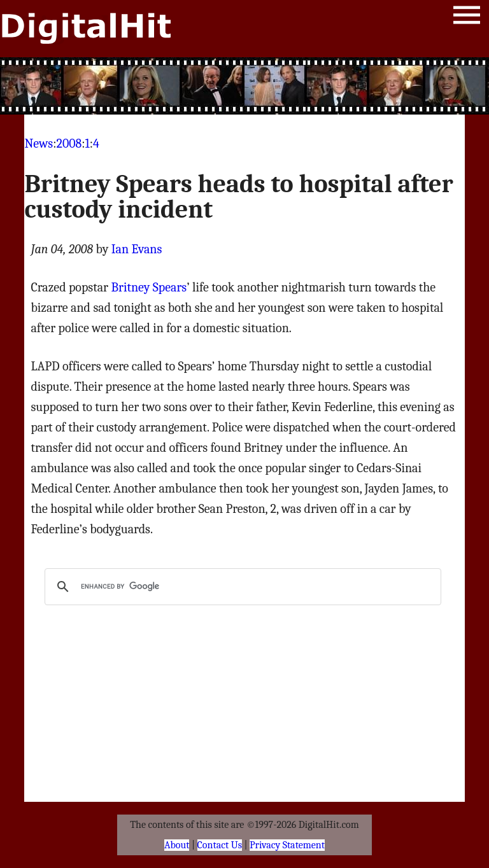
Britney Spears (149, 287)
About (177, 845)
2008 (69, 143)
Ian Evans (137, 249)
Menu (467, 17)
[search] (241, 587)
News (39, 143)
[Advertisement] (244, 86)
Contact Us (220, 845)
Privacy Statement (287, 845)
